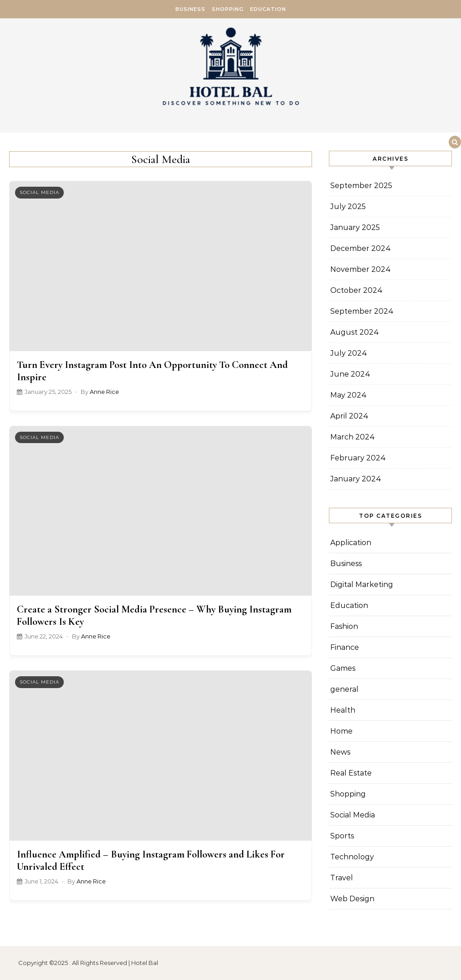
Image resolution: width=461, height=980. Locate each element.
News (340, 752)
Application (351, 543)
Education (268, 9)
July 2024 (349, 353)
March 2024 (353, 437)
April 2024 (349, 416)
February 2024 (358, 458)
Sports (342, 836)
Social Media (39, 192)
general (344, 689)
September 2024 (362, 311)
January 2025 (355, 227)
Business (190, 9)
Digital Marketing (362, 584)
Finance (345, 647)
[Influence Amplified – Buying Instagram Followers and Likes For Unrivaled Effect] (161, 756)
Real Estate (351, 773)
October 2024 (356, 290)
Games (343, 668)
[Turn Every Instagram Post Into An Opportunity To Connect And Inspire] (161, 266)
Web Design (352, 899)
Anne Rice (104, 392)
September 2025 (361, 186)
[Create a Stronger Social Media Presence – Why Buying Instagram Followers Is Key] (161, 511)
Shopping (228, 9)
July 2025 (348, 207)
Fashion (344, 626)
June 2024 (350, 374)
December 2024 (361, 248)
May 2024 (348, 395)
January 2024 (356, 479)
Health (343, 710)
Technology (352, 857)
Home (341, 731)
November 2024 (361, 269)
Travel (342, 878)
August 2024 (355, 332)
